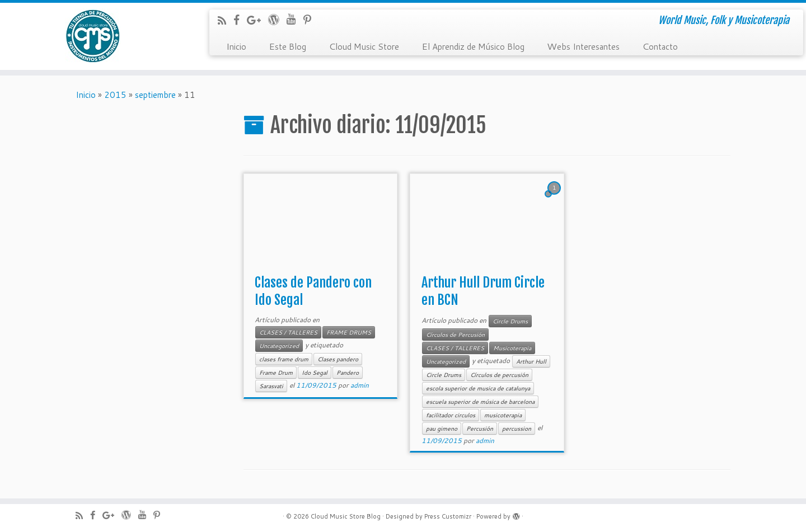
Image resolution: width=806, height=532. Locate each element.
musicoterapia (503, 415)
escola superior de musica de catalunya (478, 388)
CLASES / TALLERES (288, 332)
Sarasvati (271, 386)
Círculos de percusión (499, 375)
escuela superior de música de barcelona (480, 402)
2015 (115, 95)
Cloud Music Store (364, 46)
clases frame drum (284, 359)
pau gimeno (442, 429)
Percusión (480, 429)
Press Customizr (448, 516)
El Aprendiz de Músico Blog (473, 46)
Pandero (348, 373)
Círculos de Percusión (455, 335)
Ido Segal (315, 373)
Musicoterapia (512, 348)
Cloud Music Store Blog (346, 516)
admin (360, 385)
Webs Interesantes (583, 46)
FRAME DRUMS (349, 332)
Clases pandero (338, 359)
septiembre (155, 95)
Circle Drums (510, 321)
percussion (517, 429)
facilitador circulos (451, 415)
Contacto (660, 46)
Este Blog (287, 46)
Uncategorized (279, 346)
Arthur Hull (531, 361)
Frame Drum (276, 373)
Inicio (236, 46)
